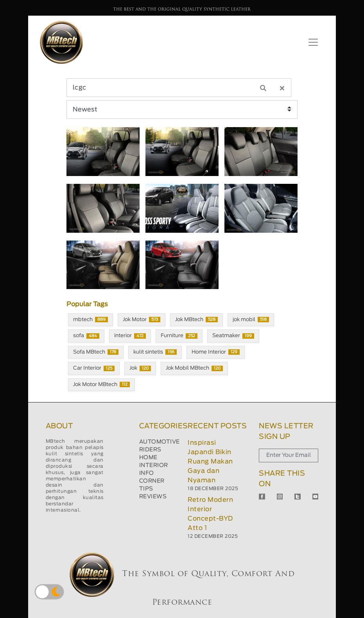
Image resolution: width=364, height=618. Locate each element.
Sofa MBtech (96, 352)
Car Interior (94, 368)
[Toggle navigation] (313, 42)
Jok (140, 368)
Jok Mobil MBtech (194, 368)
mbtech (91, 320)
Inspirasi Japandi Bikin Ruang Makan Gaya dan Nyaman (210, 462)
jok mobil (251, 320)
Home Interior (216, 352)
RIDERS (150, 450)
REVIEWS (153, 497)
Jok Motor (142, 320)
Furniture (179, 336)
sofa (86, 336)
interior (130, 336)
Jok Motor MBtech (101, 384)
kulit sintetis (155, 352)
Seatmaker (233, 336)
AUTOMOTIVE (160, 442)
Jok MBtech (196, 320)
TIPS (146, 489)
